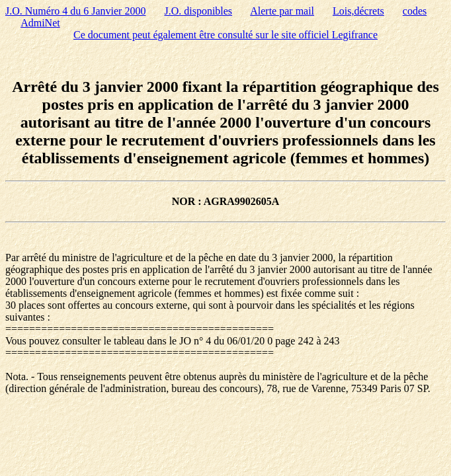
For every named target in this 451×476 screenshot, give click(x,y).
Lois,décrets (358, 11)
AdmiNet (40, 23)
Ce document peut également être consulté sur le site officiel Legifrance (225, 35)
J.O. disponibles (198, 11)
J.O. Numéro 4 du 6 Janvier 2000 (75, 11)
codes (415, 11)
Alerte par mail (282, 11)
